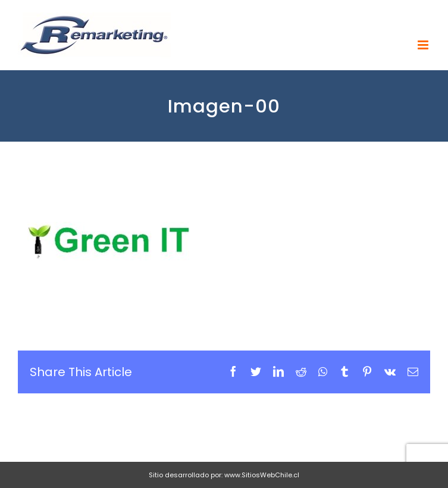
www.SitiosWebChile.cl (262, 475)
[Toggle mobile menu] (424, 45)
